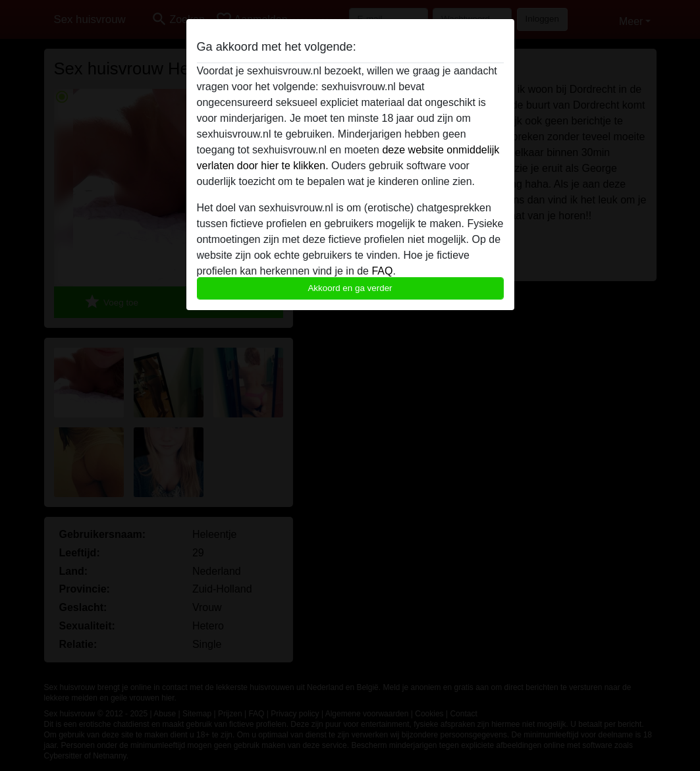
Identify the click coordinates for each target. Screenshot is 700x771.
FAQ (382, 271)
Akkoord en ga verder (350, 288)
